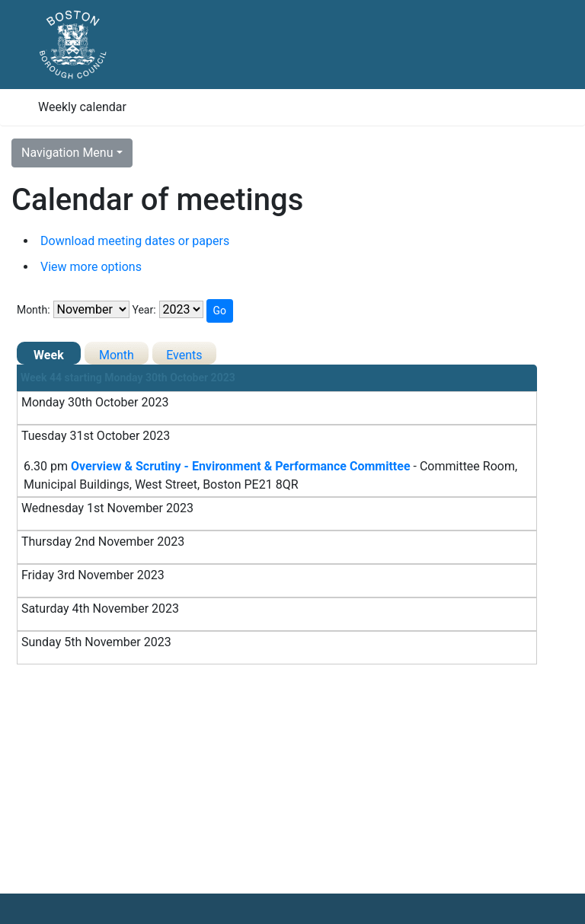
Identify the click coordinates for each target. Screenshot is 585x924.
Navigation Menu (67, 153)
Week (49, 355)
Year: (144, 310)
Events (184, 355)
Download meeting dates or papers (135, 241)
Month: (34, 310)
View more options (91, 267)
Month (117, 355)
